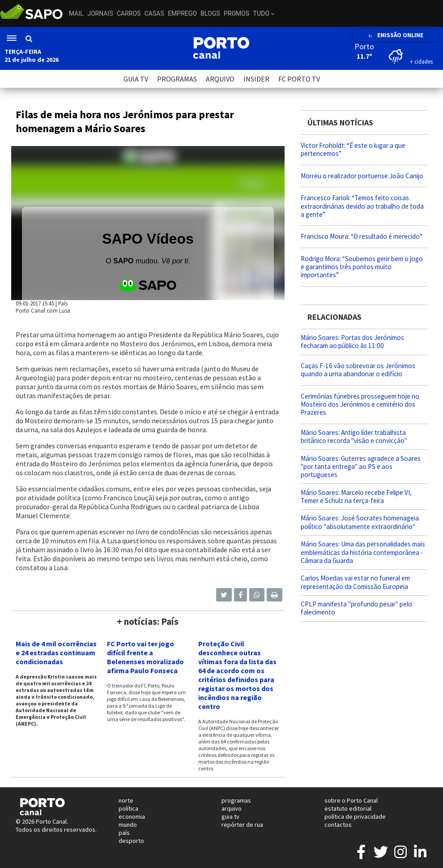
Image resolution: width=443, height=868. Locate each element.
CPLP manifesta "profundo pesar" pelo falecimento (356, 608)
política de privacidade (355, 816)
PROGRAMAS (177, 79)
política (128, 808)
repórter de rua (242, 825)
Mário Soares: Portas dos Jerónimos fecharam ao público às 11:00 (352, 342)
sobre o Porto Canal (351, 800)
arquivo (232, 808)
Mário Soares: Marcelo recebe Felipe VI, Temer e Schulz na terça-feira (356, 496)
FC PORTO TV (299, 79)
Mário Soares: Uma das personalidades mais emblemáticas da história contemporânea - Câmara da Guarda (363, 552)
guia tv (230, 816)
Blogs (210, 13)
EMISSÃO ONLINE (396, 35)
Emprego (182, 13)
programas (236, 800)
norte (126, 800)
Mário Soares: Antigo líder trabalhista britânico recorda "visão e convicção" (354, 436)
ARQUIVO (220, 79)
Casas (154, 13)
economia (132, 816)
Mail (76, 13)
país (124, 833)
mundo (128, 825)
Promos (236, 13)
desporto (131, 841)
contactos (338, 825)
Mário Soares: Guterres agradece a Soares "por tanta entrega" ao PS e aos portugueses (361, 466)
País (63, 303)
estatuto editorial (348, 808)
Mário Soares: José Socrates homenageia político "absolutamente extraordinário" (360, 522)
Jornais (100, 13)
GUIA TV (136, 79)
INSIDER (256, 79)
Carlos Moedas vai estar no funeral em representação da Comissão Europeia (355, 582)
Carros (129, 13)
